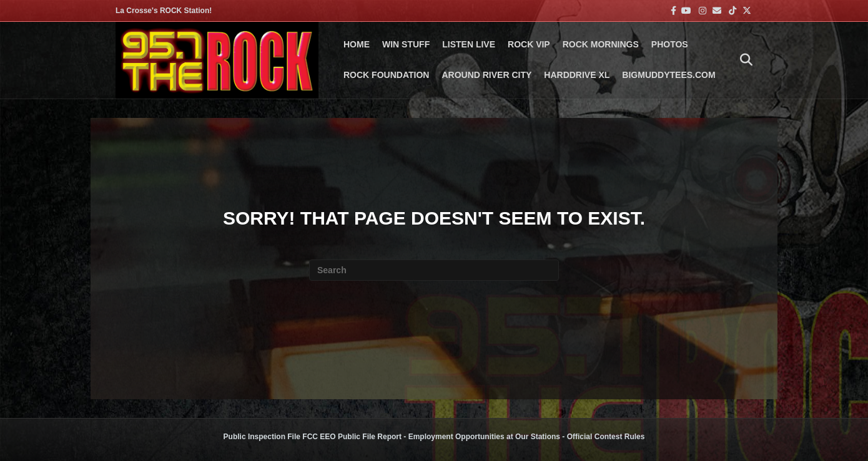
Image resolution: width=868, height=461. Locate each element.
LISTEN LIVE (469, 44)
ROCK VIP (529, 44)
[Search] (743, 60)
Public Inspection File (262, 437)
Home (357, 44)
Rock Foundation (386, 75)
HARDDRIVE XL (577, 75)
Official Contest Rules (606, 437)
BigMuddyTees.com (668, 75)
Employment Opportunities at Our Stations (484, 437)
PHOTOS (670, 44)
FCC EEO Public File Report (352, 437)
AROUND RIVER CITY (486, 75)
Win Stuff (406, 44)
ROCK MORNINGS (601, 44)
